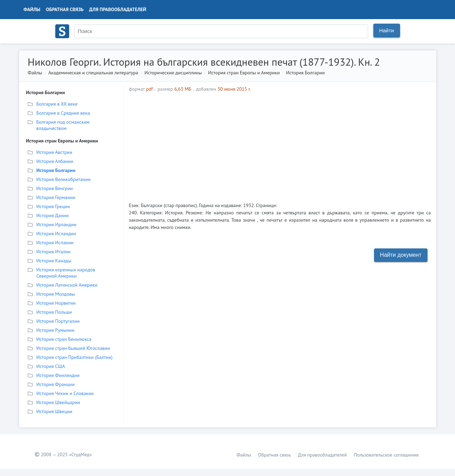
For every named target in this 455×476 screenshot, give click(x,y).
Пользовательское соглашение (386, 455)
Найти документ (401, 255)
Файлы (32, 9)
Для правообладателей (117, 9)
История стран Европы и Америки (244, 73)
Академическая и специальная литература (93, 73)
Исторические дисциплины (173, 73)
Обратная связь (65, 9)
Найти (387, 30)
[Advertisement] (316, 145)
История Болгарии (305, 73)
